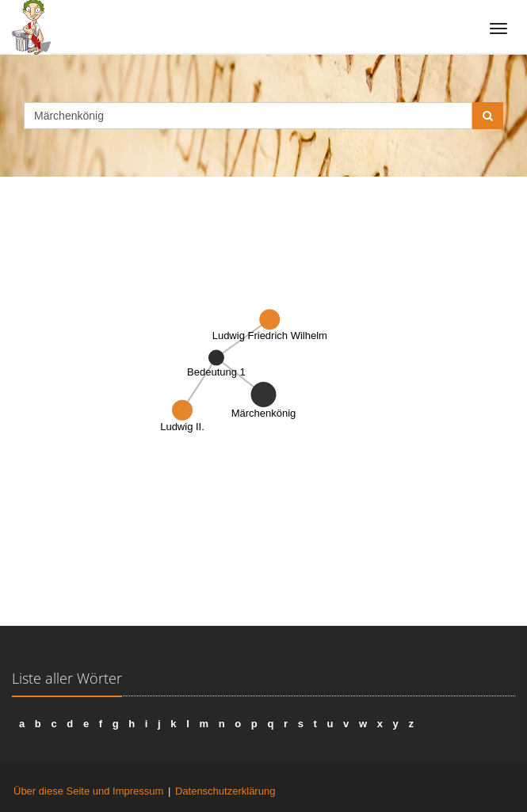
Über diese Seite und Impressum (88, 791)
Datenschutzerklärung (225, 791)
